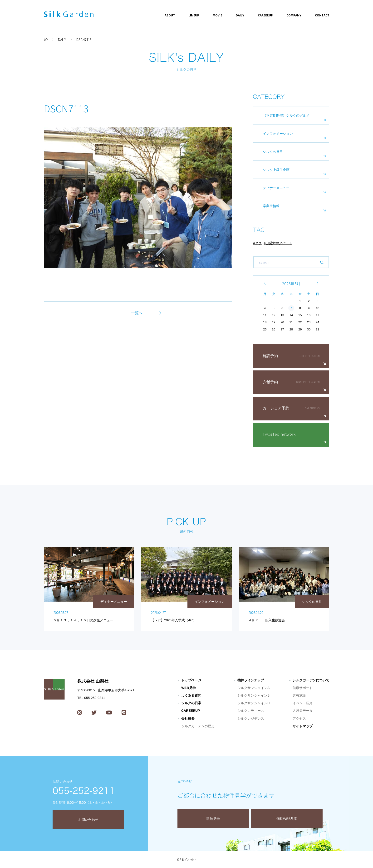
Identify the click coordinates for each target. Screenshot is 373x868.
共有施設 (299, 695)
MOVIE (217, 15)
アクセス (299, 718)
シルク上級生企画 (276, 170)
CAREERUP (265, 15)
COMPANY (294, 15)
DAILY (240, 15)
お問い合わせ (88, 820)
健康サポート (303, 688)
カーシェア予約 (276, 408)
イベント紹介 (303, 703)
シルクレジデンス (251, 718)
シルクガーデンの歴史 (198, 726)
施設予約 (270, 356)
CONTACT (322, 15)
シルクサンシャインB (253, 695)
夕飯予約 (270, 382)
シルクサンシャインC (254, 703)
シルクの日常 (273, 152)
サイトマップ (303, 726)
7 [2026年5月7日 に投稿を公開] (291, 308)
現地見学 (213, 819)
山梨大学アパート (279, 243)
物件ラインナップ (251, 680)
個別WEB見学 (287, 819)
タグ (258, 243)
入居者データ (303, 711)
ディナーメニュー (276, 188)
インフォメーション (278, 134)
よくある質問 (191, 695)
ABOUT (170, 15)
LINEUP (194, 15)
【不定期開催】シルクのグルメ (286, 115)
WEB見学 (189, 688)
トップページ (191, 680)
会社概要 (188, 718)
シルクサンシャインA (253, 688)
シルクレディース (251, 711)
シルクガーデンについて (311, 680)
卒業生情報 (271, 206)
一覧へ (137, 313)
